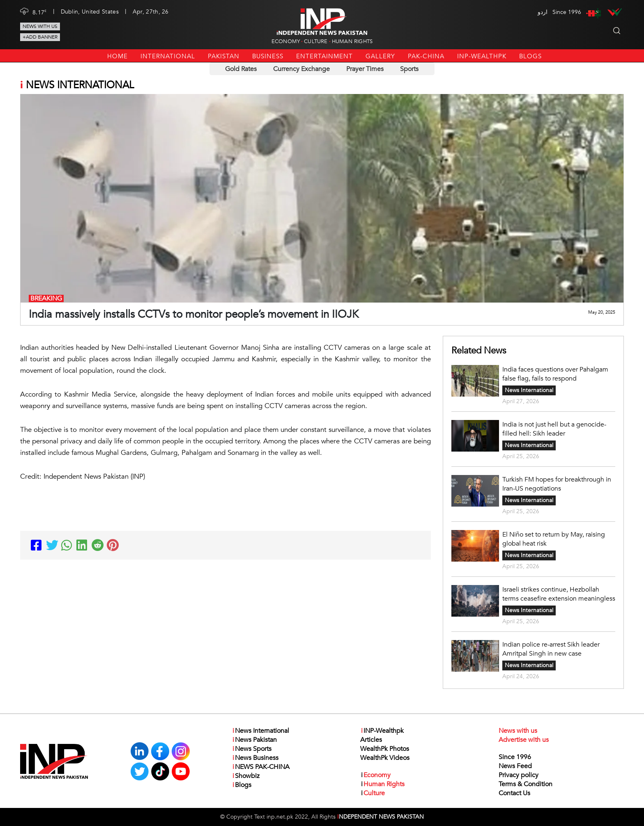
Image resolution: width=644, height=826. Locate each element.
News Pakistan (254, 740)
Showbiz (246, 776)
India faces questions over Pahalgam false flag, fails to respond (555, 374)
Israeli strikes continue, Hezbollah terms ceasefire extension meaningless (559, 594)
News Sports (252, 749)
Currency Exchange (301, 69)
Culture (316, 41)
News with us (40, 26)
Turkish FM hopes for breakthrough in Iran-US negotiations (557, 484)
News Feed (515, 766)
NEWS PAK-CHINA (261, 767)
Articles (371, 740)
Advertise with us (524, 740)
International (168, 56)
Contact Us (514, 793)
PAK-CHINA (426, 56)
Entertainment (324, 56)
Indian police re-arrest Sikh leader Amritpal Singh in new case (551, 649)
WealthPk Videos (385, 758)
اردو (543, 12)
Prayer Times (365, 69)
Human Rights (352, 41)
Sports (409, 69)
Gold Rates (241, 69)
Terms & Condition (526, 784)
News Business (255, 758)
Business (268, 56)
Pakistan (224, 56)
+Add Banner (40, 37)
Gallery (380, 56)
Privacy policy (519, 775)
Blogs (530, 56)
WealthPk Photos (385, 749)
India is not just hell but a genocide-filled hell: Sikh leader (554, 429)
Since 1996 (515, 757)
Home (117, 56)
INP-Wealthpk (482, 56)
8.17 (40, 12)
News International (529, 390)
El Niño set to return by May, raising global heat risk (554, 539)
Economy (286, 41)
